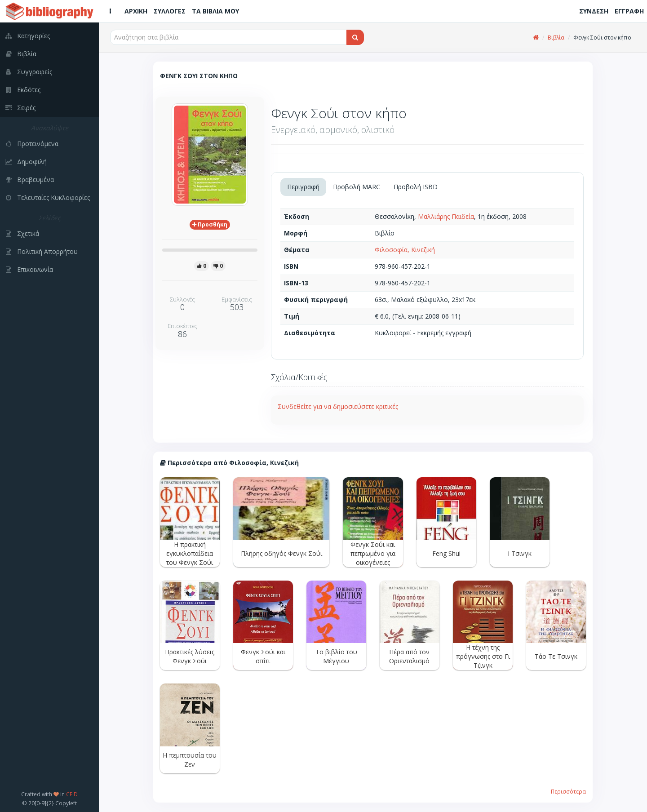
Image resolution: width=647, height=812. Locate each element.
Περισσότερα (568, 791)
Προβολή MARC (357, 187)
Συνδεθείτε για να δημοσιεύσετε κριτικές (338, 406)
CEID (72, 794)
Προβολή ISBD (416, 187)
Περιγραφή (303, 187)
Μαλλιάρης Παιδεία (446, 216)
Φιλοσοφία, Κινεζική (405, 250)
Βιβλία (556, 38)
